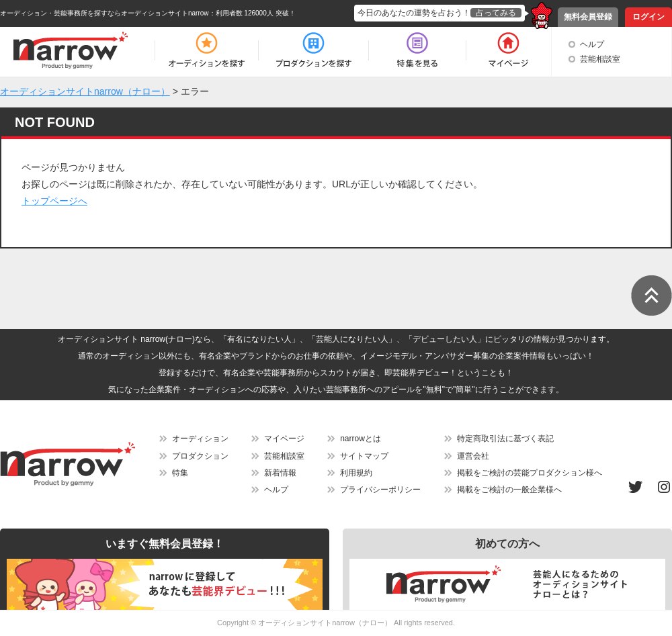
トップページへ (54, 201)
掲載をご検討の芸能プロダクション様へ (530, 473)
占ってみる (496, 13)
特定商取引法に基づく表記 (505, 439)
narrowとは (361, 439)
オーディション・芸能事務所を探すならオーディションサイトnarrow (104, 13)
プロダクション (200, 456)
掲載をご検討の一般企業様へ (509, 490)
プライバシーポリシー (380, 490)
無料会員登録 (588, 17)
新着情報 (280, 473)
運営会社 (473, 456)
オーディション (200, 439)
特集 (180, 473)
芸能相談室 (600, 59)
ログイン (648, 17)
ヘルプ (592, 44)
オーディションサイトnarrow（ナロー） (325, 623)
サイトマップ (364, 456)
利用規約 (356, 473)
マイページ (284, 439)
